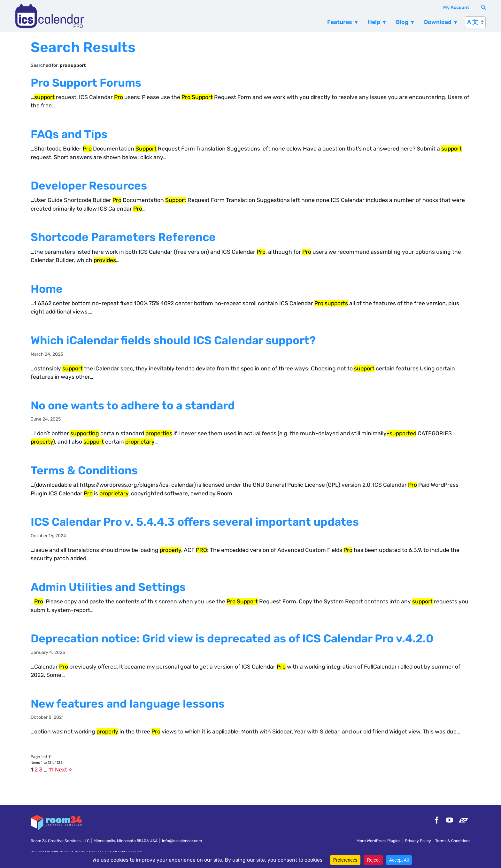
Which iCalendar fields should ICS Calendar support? (173, 340)
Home (47, 289)
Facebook (436, 820)
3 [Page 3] (41, 770)
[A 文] (475, 22)
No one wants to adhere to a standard (133, 406)
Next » (63, 770)
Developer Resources (89, 186)
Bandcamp (463, 820)
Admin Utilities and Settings (108, 587)
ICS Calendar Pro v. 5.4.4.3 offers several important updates (195, 522)
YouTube (450, 820)
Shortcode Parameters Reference (123, 237)
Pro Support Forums (86, 83)
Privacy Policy (418, 841)
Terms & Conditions (84, 470)
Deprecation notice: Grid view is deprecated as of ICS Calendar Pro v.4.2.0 (232, 639)
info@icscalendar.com (182, 841)
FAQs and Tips (69, 134)
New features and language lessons (128, 704)
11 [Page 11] (51, 770)
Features (340, 22)
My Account (456, 8)
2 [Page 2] (36, 770)
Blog (402, 22)
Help (374, 22)
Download (438, 22)
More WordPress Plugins (378, 841)
